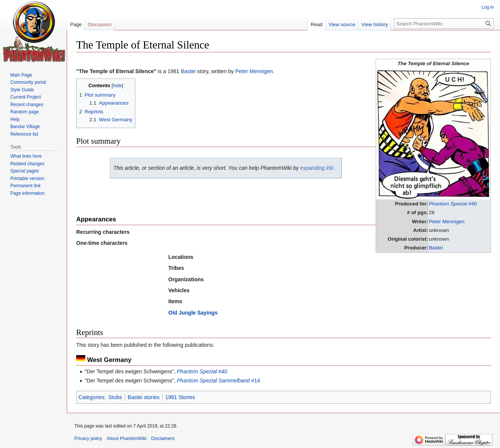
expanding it (315, 168)
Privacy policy (88, 439)
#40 (453, 204)
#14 (219, 381)
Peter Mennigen (447, 222)
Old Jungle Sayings (193, 313)
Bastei (436, 248)
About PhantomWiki (126, 439)
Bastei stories (144, 397)
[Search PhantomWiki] (444, 23)
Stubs (115, 397)
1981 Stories (180, 397)
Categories (91, 397)
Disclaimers (163, 439)
